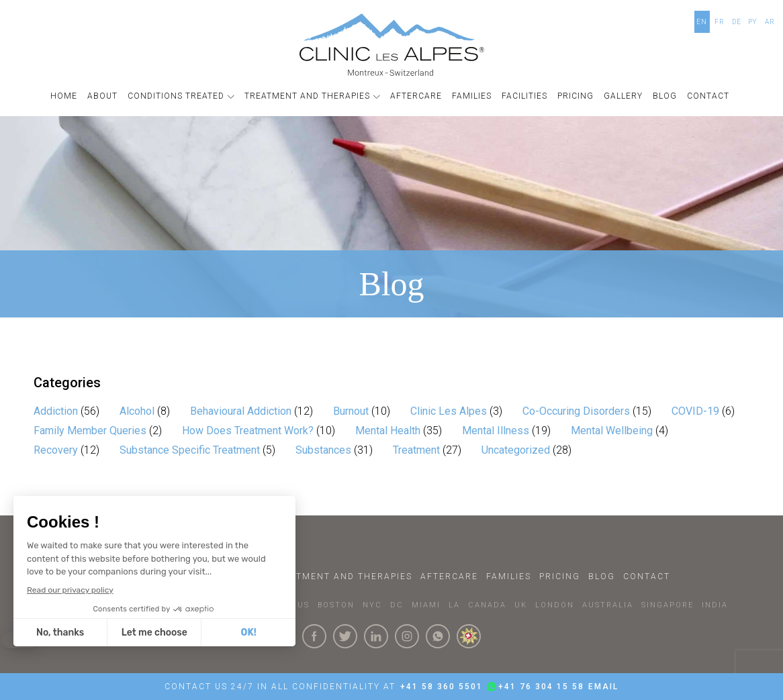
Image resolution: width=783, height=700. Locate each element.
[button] (183, 96)
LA (454, 605)
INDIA (715, 605)
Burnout (351, 411)
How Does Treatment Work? (248, 431)
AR (770, 22)
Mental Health (388, 431)
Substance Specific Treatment (190, 450)
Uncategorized (516, 450)
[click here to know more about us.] (469, 636)
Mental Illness (496, 431)
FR (720, 22)
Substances (323, 450)
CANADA (487, 605)
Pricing (560, 577)
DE (737, 22)
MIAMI (426, 605)
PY (753, 22)
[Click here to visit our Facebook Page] (314, 636)
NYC (372, 605)
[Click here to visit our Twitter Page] (345, 636)
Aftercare (449, 577)
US (304, 605)
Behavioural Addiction (241, 411)
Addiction (56, 411)
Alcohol (137, 411)
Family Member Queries (90, 431)
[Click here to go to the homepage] (392, 45)
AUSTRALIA (608, 605)
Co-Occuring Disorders (576, 411)
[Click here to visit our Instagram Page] (407, 636)
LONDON (555, 605)
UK (521, 605)
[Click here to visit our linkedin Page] (376, 636)
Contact (647, 577)
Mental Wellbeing (612, 431)
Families (509, 577)
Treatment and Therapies (342, 577)
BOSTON (336, 605)
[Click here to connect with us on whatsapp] (438, 636)
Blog (602, 577)
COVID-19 (695, 411)
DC (397, 605)
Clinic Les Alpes (449, 411)
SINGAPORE (667, 605)
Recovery (56, 450)
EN (702, 22)
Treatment (416, 450)
